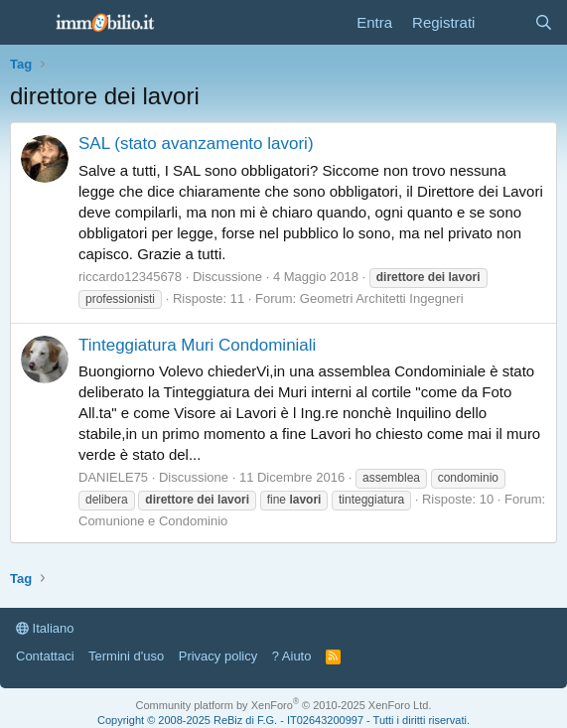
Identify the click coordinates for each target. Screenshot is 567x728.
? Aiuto (292, 656)
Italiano (45, 628)
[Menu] (27, 23)
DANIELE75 (113, 477)
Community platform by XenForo (284, 705)
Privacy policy (218, 656)
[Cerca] (544, 22)
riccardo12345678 (130, 277)
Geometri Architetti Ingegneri (382, 298)
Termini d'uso (126, 656)
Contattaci (45, 656)
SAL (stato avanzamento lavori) (196, 144)
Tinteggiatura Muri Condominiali (197, 345)
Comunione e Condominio (153, 521)
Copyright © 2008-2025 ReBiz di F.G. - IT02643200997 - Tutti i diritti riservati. (283, 720)
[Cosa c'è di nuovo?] (504, 22)
